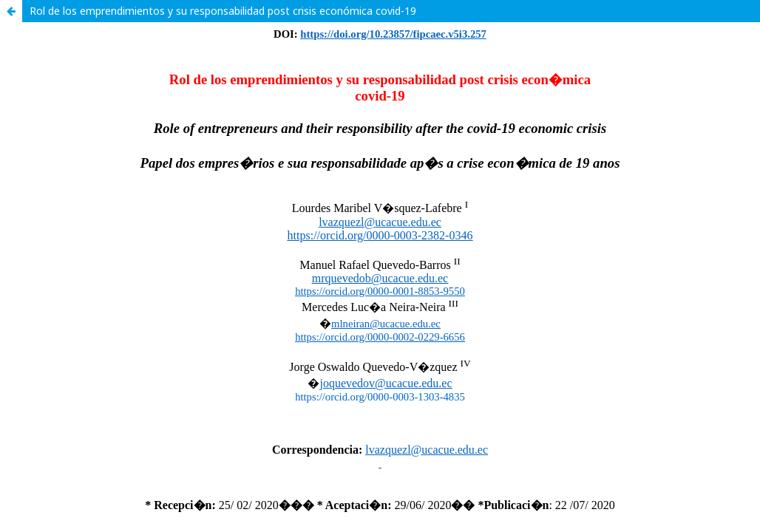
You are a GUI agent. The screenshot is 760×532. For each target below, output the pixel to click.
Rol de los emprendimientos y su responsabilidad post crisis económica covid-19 (223, 11)
